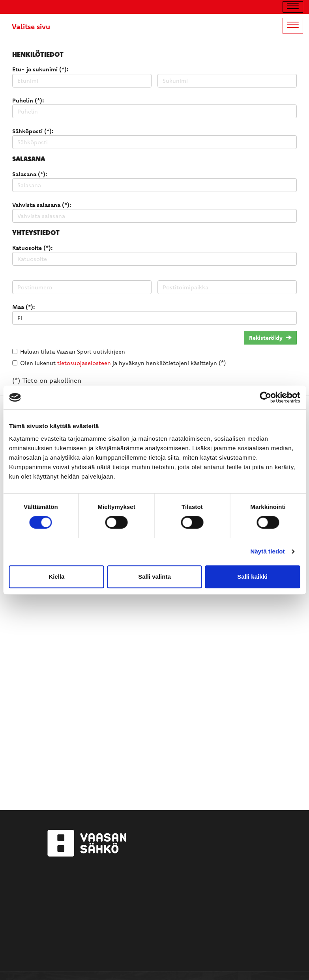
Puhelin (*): (28, 100)
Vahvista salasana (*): (42, 205)
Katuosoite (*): (32, 248)
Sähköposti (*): (33, 131)
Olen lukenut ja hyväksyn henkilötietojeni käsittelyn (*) (123, 363)
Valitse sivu (31, 26)
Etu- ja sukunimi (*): (40, 69)
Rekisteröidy (270, 338)
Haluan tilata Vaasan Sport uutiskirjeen (73, 351)
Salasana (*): (30, 174)
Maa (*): (23, 307)
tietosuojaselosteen (84, 363)
